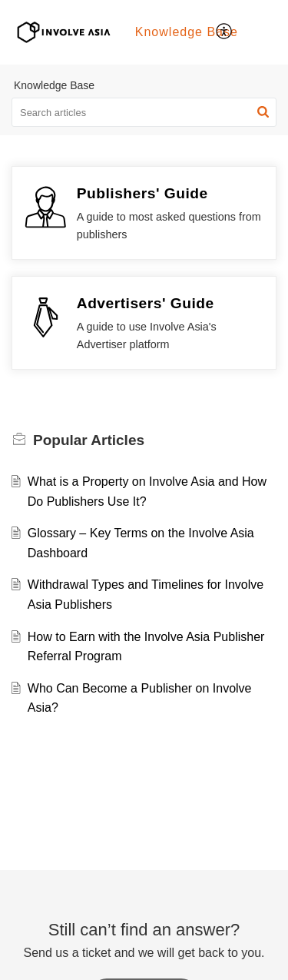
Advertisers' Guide (146, 303)
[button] (225, 32)
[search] (144, 112)
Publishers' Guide (142, 193)
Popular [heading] (89, 440)
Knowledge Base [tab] (187, 32)
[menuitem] (225, 32)
